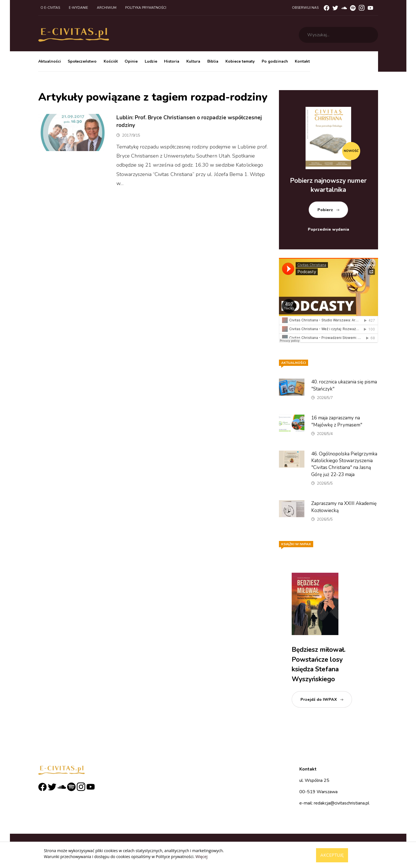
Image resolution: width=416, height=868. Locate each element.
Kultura (193, 61)
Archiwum (107, 8)
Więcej (201, 857)
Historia (172, 61)
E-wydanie (78, 8)
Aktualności (50, 61)
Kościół (111, 61)
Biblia (213, 61)
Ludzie (151, 61)
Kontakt (302, 61)
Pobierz (325, 210)
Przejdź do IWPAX (319, 700)
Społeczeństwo (82, 61)
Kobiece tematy (240, 61)
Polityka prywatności (146, 8)
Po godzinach (275, 61)
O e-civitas (50, 8)
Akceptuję (332, 855)
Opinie (131, 61)
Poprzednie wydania (328, 229)
